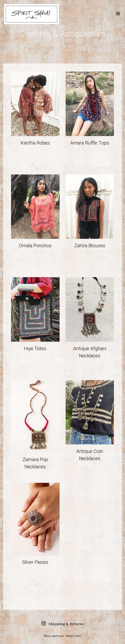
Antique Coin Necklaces (90, 455)
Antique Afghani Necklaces (90, 352)
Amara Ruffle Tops (90, 143)
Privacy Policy (73, 636)
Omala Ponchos (35, 246)
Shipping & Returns (66, 624)
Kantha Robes (35, 143)
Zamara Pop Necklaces (35, 463)
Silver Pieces (35, 562)
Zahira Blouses (90, 246)
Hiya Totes (35, 349)
